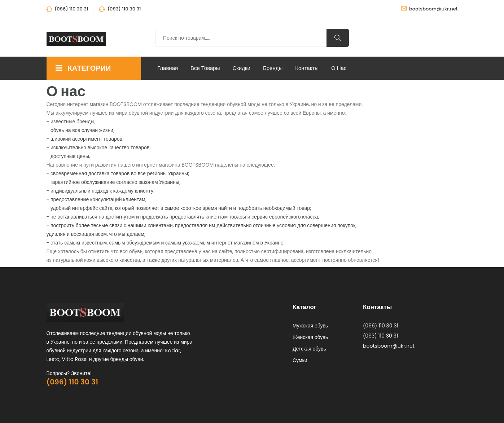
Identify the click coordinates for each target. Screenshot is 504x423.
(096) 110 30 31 (72, 382)
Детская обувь (309, 349)
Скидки (241, 68)
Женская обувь (310, 337)
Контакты (307, 68)
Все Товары (205, 68)
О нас (339, 68)
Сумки (300, 360)
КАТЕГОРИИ (83, 68)
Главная (168, 68)
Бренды (273, 68)
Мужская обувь (310, 326)
